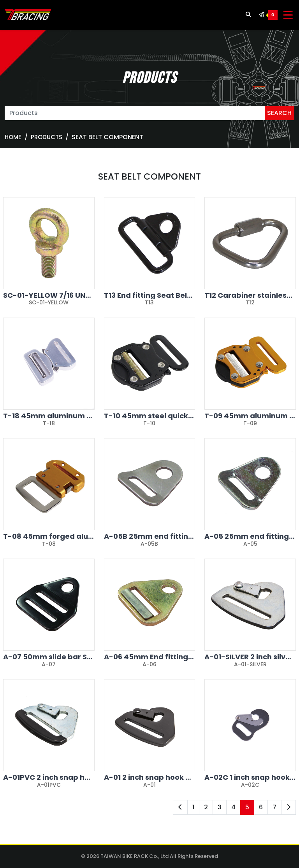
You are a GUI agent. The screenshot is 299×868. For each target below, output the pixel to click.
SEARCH (279, 113)
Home (13, 137)
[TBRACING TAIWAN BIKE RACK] (28, 15)
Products (47, 137)
